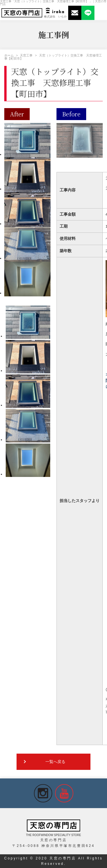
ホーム (9, 55)
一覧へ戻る (55, 762)
